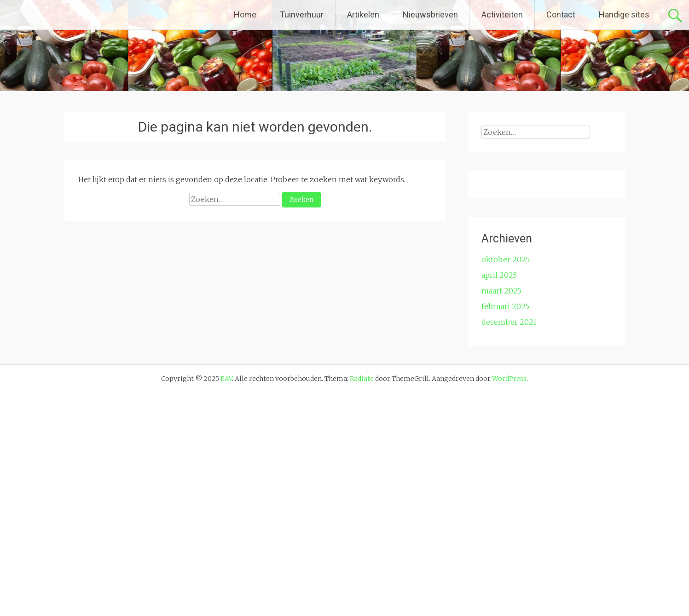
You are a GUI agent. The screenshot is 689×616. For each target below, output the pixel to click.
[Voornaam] (539, 326)
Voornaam (513, 312)
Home (245, 14)
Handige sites (624, 14)
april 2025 (499, 498)
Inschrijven (539, 381)
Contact (561, 14)
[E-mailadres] (539, 296)
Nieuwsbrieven (430, 14)
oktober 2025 (506, 483)
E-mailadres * (518, 281)
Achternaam (515, 343)
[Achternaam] (539, 357)
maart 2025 (501, 514)
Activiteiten (502, 14)
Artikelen (363, 14)
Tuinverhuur (302, 14)
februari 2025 (505, 530)
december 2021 (509, 545)
